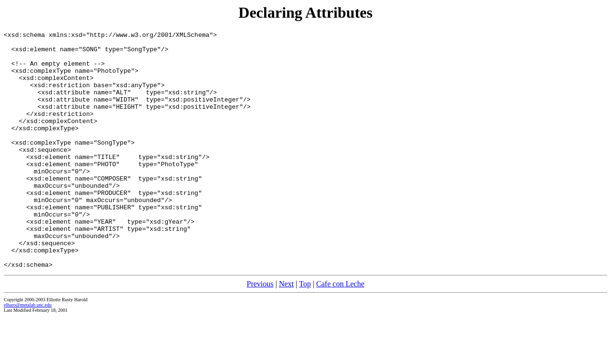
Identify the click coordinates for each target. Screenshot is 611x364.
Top (305, 331)
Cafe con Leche (340, 331)
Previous (260, 331)
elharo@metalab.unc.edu (28, 352)
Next (286, 331)
